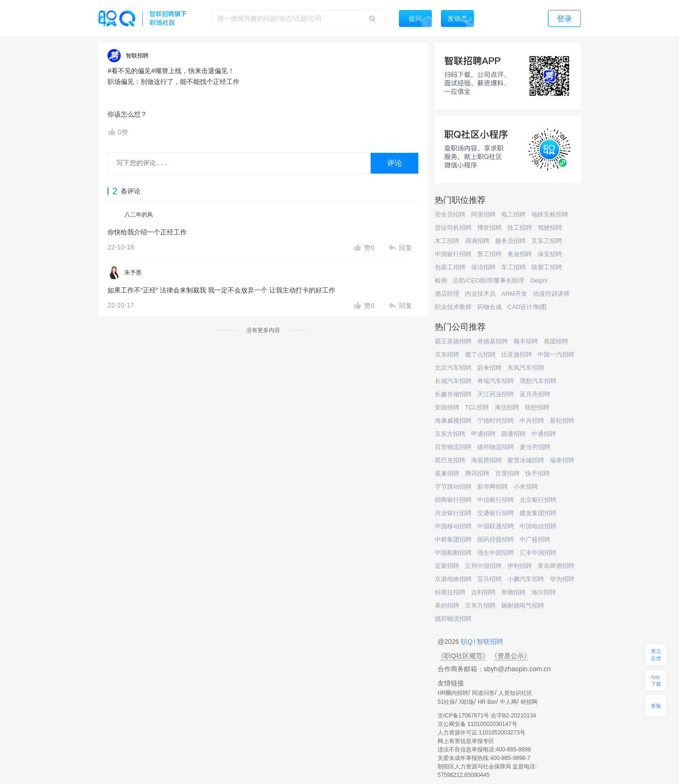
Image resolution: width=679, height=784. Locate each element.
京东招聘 (447, 354)
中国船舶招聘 (453, 553)
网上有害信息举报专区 (466, 741)
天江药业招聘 (496, 394)
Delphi (539, 280)
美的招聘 (447, 605)
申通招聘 (483, 434)
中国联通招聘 (496, 526)
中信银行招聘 (496, 500)
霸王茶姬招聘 (453, 341)
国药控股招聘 (496, 539)
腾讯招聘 (477, 473)
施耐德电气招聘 (523, 605)
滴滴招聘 (477, 241)
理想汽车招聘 (538, 381)
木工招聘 (447, 241)
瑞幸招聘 (562, 460)
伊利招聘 (520, 566)
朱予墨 (133, 273)
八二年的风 (139, 215)
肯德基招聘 (493, 341)
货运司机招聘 (453, 228)
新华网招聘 (493, 487)
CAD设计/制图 (527, 307)
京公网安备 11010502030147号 (477, 724)
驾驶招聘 (550, 228)
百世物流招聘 (453, 447)
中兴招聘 (532, 421)
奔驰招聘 (513, 592)
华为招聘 (562, 579)
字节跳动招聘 (453, 487)
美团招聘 (556, 341)
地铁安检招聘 (550, 214)
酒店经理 (447, 294)
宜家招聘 (447, 566)
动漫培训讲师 (551, 294)
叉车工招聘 (547, 241)
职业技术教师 (453, 307)
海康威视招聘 (453, 421)
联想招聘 (537, 407)
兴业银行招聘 (453, 513)
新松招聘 (562, 421)
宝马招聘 (489, 579)
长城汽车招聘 (453, 381)
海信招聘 (507, 407)
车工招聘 (513, 267)
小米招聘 (526, 487)
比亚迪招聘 (517, 354)
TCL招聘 (477, 407)
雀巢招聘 (447, 473)
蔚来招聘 (489, 368)
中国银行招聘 (453, 254)
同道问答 (483, 693)
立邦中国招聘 (483, 566)
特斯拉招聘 (450, 592)
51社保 (446, 702)
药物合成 (489, 307)
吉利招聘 (483, 592)
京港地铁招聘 (453, 579)
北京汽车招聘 (453, 368)
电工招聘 (513, 214)
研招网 (529, 702)
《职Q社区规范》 (463, 656)
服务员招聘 (510, 241)
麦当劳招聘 (535, 447)
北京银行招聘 (538, 500)
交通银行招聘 (496, 513)
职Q (468, 642)
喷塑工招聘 (547, 267)
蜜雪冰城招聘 (526, 460)
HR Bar (487, 702)
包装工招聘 (450, 267)
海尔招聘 (544, 592)
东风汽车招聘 (526, 368)
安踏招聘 (447, 407)
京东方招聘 (450, 434)
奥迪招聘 (520, 254)
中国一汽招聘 (556, 354)
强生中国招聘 (496, 553)
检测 (441, 280)
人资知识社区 (515, 693)
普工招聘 (489, 254)
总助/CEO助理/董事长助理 (489, 280)
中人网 (508, 702)
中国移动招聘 (453, 526)
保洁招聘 (483, 267)
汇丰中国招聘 (538, 553)
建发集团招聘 (538, 513)
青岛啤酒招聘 (556, 566)
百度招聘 (507, 473)
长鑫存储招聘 (453, 394)
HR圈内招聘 (453, 693)
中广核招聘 (535, 539)
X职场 (466, 702)
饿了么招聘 (480, 354)
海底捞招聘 (486, 460)
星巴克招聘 (450, 460)
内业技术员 (480, 294)
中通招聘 (544, 434)
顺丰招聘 (526, 341)
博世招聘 (489, 228)
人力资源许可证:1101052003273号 (481, 733)
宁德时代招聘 (496, 421)
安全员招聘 (450, 214)
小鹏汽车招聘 (526, 579)
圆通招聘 (513, 434)
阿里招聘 (483, 214)
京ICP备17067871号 (463, 716)
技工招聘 (520, 228)
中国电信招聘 (538, 526)
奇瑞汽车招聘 (496, 381)
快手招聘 (538, 473)
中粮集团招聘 (453, 539)
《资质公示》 (511, 656)
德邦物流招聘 (496, 447)
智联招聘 (489, 642)
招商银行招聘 (453, 500)
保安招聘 (550, 254)
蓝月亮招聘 (535, 394)
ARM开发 (514, 294)
